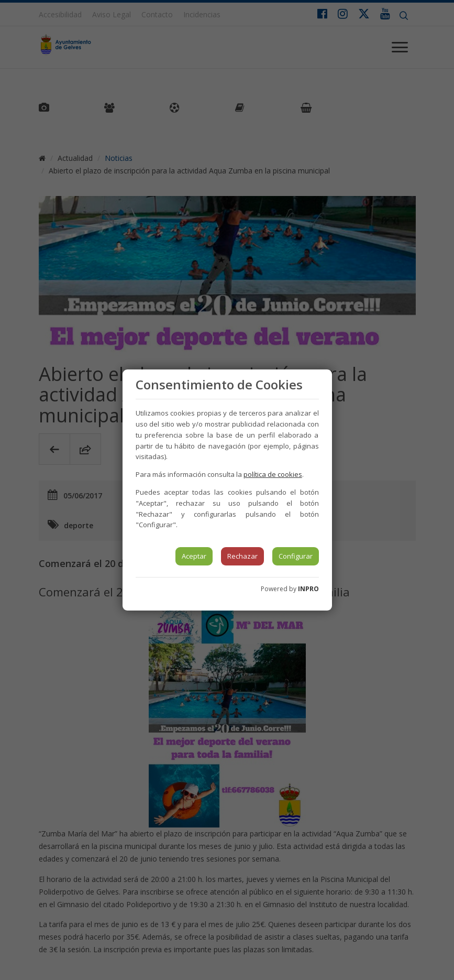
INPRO (308, 589)
